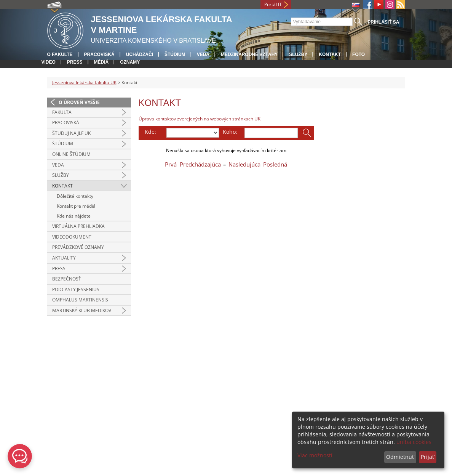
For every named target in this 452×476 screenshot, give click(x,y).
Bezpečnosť (67, 279)
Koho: (230, 132)
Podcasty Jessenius (76, 289)
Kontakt (330, 54)
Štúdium (175, 54)
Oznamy (130, 62)
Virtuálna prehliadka (78, 226)
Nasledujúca (244, 164)
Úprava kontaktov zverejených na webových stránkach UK (200, 119)
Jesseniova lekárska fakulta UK (84, 83)
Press (75, 62)
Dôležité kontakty (75, 196)
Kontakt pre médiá (76, 206)
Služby (298, 54)
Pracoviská (99, 54)
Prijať (427, 457)
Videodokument (72, 237)
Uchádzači (140, 54)
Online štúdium (71, 154)
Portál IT (273, 4)
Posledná (275, 164)
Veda (203, 54)
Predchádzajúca (200, 164)
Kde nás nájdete (74, 216)
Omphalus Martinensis (80, 300)
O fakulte (60, 54)
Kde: (150, 132)
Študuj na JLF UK (71, 133)
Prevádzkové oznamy (78, 247)
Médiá (101, 62)
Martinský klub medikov (82, 310)
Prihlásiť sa (383, 22)
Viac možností (315, 455)
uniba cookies (414, 442)
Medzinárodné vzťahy (249, 54)
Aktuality (64, 258)
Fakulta (62, 112)
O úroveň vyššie (79, 102)
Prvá (171, 164)
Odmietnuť (400, 457)
